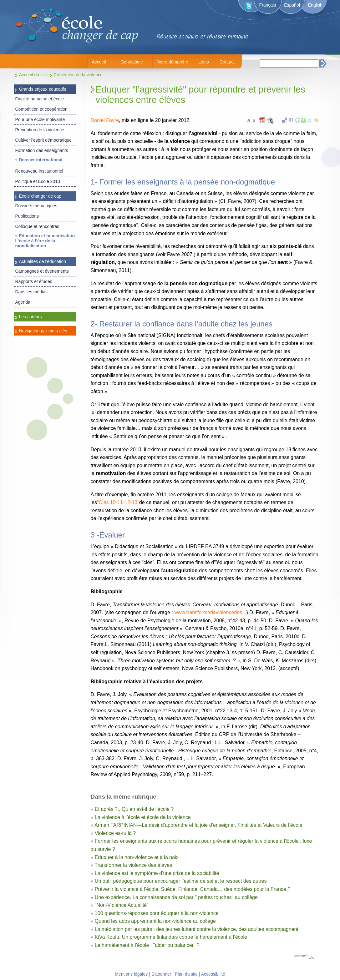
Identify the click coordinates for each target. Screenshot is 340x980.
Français (268, 5)
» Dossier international (39, 160)
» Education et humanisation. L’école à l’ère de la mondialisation (46, 241)
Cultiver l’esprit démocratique (44, 140)
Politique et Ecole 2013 (38, 181)
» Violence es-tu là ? (113, 833)
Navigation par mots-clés (43, 331)
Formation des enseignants (42, 150)
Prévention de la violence (78, 75)
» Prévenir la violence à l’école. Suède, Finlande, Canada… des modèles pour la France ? (191, 889)
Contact (227, 62)
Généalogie (132, 62)
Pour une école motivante (40, 119)
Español (292, 5)
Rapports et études (34, 281)
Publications (27, 216)
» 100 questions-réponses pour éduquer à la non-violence (155, 913)
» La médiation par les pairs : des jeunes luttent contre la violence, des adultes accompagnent (195, 929)
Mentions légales (131, 974)
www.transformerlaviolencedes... (210, 612)
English (315, 5)
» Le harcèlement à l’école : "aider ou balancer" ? (145, 945)
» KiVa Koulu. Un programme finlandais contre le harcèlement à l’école (169, 937)
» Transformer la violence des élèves (132, 865)
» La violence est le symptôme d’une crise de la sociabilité (155, 873)
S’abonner (161, 974)
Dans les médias (32, 292)
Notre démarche (172, 62)
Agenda (23, 302)
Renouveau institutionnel (39, 171)
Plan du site (186, 974)
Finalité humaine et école (40, 99)
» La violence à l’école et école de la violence (141, 817)
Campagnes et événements (42, 271)
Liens (203, 62)
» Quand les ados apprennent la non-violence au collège (153, 921)
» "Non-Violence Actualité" (120, 905)
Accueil (99, 62)
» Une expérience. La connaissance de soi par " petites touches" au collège (174, 897)
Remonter (301, 956)
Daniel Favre (105, 120)
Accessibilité (213, 974)
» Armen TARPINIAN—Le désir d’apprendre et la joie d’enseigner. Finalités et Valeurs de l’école (197, 825)
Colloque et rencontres (37, 226)
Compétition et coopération (41, 109)
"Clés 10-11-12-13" (118, 502)
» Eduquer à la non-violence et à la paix (135, 857)
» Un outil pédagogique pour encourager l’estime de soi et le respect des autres (179, 881)
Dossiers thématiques (36, 206)
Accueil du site (33, 75)
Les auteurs (30, 317)
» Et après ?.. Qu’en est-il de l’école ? (132, 809)
